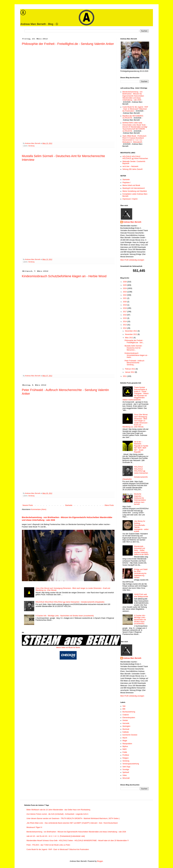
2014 (125, 322)
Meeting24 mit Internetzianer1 (134, 188)
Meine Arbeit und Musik (131, 185)
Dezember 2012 (131, 331)
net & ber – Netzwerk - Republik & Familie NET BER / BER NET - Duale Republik (141, 447)
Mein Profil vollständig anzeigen (132, 260)
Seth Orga (126, 767)
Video (125, 775)
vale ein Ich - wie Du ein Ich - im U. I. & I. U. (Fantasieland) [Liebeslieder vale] (56, 836)
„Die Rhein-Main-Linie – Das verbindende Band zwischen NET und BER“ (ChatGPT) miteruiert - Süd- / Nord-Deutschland (72, 823)
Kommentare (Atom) (39, 509)
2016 (125, 315)
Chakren (126, 715)
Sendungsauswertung (131, 764)
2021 (125, 298)
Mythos (125, 746)
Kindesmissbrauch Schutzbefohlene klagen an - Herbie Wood (64, 276)
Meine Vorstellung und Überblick (135, 191)
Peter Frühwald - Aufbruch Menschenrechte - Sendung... (134, 363)
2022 (125, 295)
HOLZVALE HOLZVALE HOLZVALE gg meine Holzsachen (135, 157)
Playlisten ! (127, 183)
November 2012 (131, 334)
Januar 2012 (130, 372)
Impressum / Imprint (130, 199)
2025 (125, 285)
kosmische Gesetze (130, 735)
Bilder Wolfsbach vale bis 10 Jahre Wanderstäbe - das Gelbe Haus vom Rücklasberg (58, 810)
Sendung (31, 146)
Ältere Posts (109, 505)
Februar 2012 (130, 369)
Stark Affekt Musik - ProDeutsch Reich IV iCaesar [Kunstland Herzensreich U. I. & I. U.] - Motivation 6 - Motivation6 (134, 139)
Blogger (100, 861)
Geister (125, 720)
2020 (125, 302)
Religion (126, 758)
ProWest (126, 755)
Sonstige (126, 770)
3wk (124, 706)
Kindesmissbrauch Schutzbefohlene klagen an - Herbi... (136, 355)
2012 (125, 328)
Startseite (69, 505)
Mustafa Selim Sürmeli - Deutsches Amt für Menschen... (133, 348)
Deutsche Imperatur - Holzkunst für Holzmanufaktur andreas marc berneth (140, 499)
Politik (125, 752)
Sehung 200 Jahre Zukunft (133, 169)
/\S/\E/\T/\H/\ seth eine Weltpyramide (141, 595)
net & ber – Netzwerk (130, 166)
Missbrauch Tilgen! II (34, 827)
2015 (125, 318)
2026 (125, 282)
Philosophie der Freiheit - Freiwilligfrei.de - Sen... (134, 341)
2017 (125, 312)
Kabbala (126, 732)
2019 (125, 305)
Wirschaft (126, 778)
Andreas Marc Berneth (132, 222)
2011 (125, 376)
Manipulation (127, 744)
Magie (125, 741)
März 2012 (129, 338)
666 (124, 709)
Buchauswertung (129, 712)
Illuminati (126, 729)
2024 (125, 288)
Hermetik (126, 723)
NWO (125, 749)
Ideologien (126, 726)
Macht (125, 738)
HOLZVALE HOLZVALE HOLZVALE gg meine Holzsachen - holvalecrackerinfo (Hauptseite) (70, 602)
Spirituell (126, 772)
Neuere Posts (28, 505)
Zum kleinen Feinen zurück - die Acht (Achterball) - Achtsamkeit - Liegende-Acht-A (58, 814)
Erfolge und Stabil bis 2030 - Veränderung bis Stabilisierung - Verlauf (141, 574)
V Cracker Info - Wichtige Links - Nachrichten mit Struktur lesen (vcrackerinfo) (65, 616)
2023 (125, 292)
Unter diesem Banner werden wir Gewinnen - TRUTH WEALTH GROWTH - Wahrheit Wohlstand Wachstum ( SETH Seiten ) (73, 818)
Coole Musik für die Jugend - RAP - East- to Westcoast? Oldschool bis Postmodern (135, 109)
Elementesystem (129, 718)
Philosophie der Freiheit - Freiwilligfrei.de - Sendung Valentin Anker (68, 44)
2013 (125, 325)
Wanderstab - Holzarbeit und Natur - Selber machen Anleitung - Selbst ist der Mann (141, 550)
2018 (125, 308)
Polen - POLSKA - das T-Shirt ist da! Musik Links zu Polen (48, 845)
